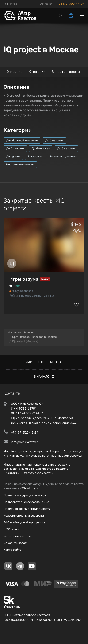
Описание (15, 72)
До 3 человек (66, 148)
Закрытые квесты (66, 72)
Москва (46, 4)
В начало (44, 376)
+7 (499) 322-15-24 (71, 4)
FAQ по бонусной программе (24, 522)
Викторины (35, 157)
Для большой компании (22, 140)
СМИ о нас (11, 529)
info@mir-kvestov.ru (25, 442)
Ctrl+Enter (29, 488)
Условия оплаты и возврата (24, 516)
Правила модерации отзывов (25, 495)
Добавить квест (15, 543)
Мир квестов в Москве (44, 362)
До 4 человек (41, 148)
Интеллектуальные (63, 157)
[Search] (60, 15)
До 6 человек (54, 140)
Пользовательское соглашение (26, 502)
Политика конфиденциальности (27, 509)
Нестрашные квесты (20, 164)
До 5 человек (15, 148)
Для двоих (13, 157)
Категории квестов (17, 536)
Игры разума (24, 279)
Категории (37, 72)
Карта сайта (12, 550)
